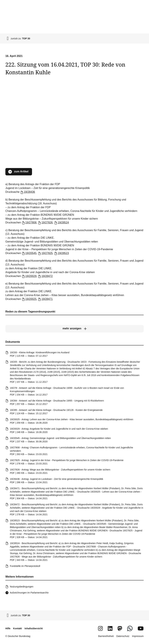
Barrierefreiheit (106, 636)
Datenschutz (123, 636)
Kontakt (17, 628)
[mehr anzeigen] (74, 329)
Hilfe (8, 628)
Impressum (138, 636)
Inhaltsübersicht (34, 628)
